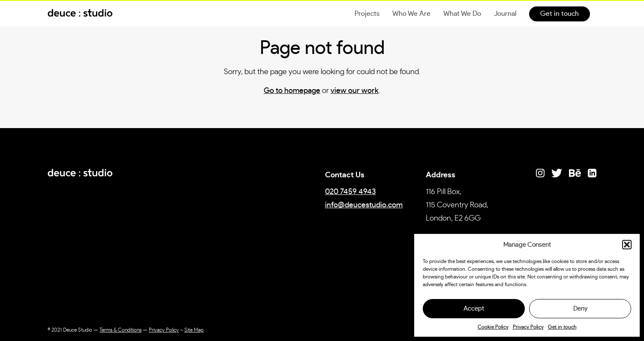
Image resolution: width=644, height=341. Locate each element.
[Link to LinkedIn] (592, 173)
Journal (505, 14)
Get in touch (562, 327)
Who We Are (411, 14)
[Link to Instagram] (540, 173)
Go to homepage (292, 91)
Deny (580, 309)
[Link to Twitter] (557, 173)
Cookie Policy (493, 327)
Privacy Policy (528, 327)
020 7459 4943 (351, 192)
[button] (627, 245)
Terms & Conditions (120, 330)
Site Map (194, 330)
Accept (474, 309)
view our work (355, 91)
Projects (367, 14)
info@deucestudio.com (364, 205)
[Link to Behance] (575, 173)
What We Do (462, 14)
